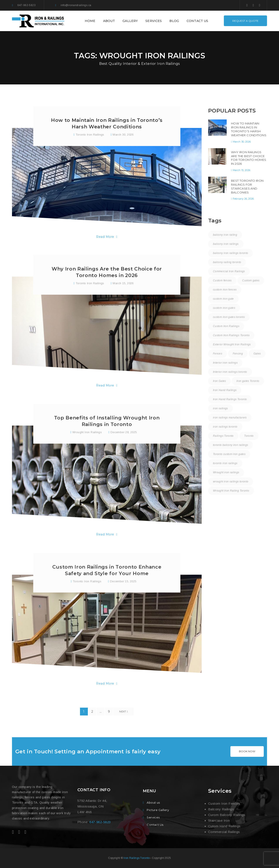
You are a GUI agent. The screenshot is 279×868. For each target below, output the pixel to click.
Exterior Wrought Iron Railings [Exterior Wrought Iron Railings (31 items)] (232, 344)
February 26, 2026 (243, 199)
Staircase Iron (219, 820)
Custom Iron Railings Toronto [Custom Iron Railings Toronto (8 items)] (231, 335)
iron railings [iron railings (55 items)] (220, 408)
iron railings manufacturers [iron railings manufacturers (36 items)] (230, 418)
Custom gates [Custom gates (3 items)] (251, 280)
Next (123, 712)
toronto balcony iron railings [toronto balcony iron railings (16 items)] (231, 445)
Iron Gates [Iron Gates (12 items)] (219, 381)
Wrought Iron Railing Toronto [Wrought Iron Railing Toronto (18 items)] (231, 491)
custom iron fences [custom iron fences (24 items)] (225, 290)
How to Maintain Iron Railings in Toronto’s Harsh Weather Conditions (249, 129)
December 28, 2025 (124, 452)
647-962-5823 (26, 5)
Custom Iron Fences (224, 803)
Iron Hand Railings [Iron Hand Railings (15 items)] (225, 390)
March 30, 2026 (123, 136)
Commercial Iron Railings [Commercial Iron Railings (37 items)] (229, 271)
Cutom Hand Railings (224, 826)
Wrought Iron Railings (87, 452)
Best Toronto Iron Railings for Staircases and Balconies (247, 186)
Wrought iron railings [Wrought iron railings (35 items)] (226, 472)
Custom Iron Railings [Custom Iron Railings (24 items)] (226, 326)
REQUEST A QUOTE (245, 21)
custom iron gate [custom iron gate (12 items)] (223, 299)
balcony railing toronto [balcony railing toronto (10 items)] (227, 262)
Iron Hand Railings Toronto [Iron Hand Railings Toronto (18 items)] (230, 399)
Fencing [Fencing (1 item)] (238, 354)
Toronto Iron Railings (90, 136)
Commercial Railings (224, 832)
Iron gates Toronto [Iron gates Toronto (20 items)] (248, 381)
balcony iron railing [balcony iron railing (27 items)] (225, 235)
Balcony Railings (221, 809)
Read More (107, 238)
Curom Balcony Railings (227, 815)
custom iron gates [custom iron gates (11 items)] (224, 308)
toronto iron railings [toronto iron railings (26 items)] (225, 463)
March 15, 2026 (123, 298)
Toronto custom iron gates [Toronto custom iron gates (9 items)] (229, 454)
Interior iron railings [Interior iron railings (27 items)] (225, 363)
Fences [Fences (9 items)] (218, 354)
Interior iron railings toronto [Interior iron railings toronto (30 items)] (230, 372)
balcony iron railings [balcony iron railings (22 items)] (226, 244)
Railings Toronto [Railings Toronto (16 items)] (223, 436)
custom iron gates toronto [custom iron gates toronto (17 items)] (229, 317)
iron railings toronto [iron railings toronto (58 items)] (225, 427)
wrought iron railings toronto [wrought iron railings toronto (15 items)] (231, 482)
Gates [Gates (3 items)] (257, 354)
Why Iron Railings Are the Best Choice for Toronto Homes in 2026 (249, 158)
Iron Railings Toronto (137, 858)
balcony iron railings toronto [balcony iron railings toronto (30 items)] (231, 253)
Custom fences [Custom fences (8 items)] (222, 280)
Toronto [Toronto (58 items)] (249, 436)
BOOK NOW (247, 751)
